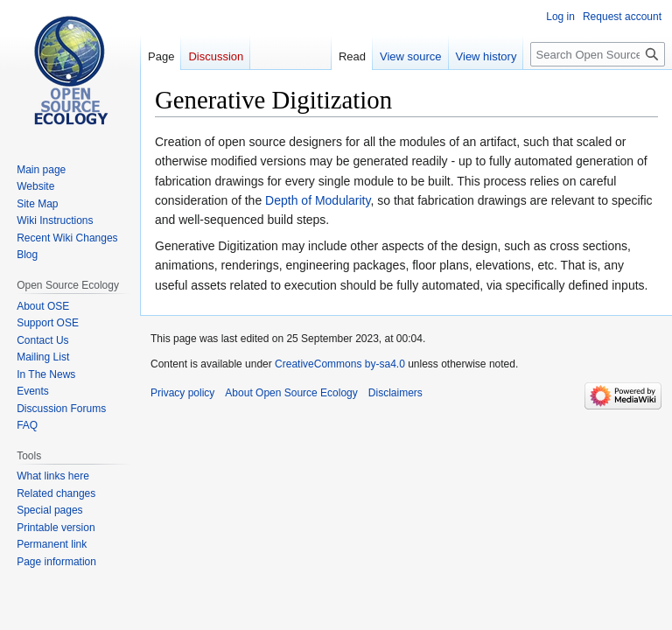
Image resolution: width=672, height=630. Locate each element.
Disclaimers (395, 393)
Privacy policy (182, 393)
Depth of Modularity (318, 200)
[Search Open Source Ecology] (598, 54)
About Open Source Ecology (291, 393)
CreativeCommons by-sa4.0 (340, 364)
